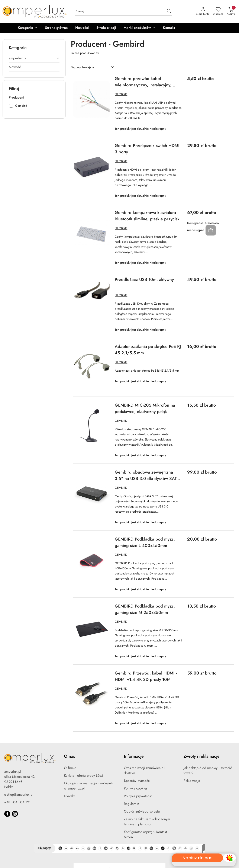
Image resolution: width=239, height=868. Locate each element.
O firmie (70, 768)
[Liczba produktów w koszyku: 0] (231, 11)
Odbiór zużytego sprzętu (142, 811)
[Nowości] (82, 28)
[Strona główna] (56, 28)
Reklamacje (192, 781)
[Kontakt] (169, 28)
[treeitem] (34, 58)
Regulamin (131, 804)
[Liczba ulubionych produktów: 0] (218, 11)
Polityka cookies (136, 788)
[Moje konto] (203, 11)
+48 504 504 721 (17, 802)
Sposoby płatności (137, 781)
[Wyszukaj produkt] (123, 11)
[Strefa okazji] (106, 28)
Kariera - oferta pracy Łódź (83, 776)
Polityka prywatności (139, 796)
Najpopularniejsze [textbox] (82, 67)
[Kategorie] (22, 28)
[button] (139, 28)
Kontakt (69, 796)
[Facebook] (7, 814)
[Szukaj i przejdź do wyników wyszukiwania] (169, 11)
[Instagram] (15, 814)
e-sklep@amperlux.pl (19, 795)
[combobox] (93, 67)
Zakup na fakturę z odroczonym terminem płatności (147, 822)
